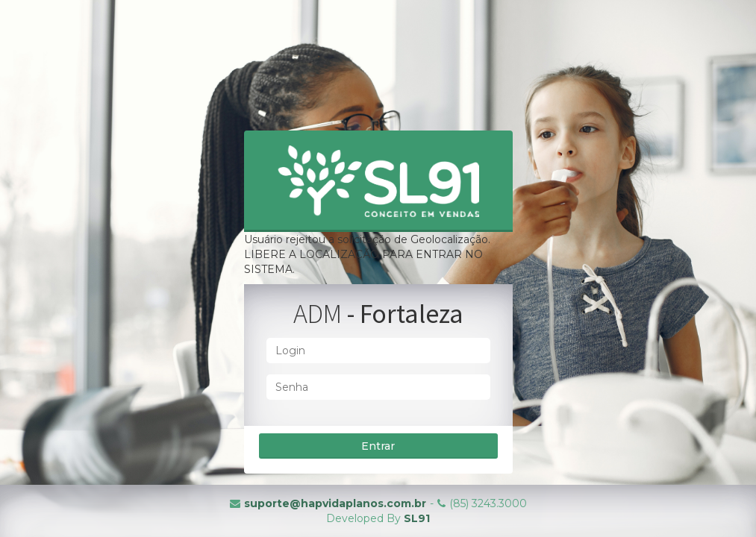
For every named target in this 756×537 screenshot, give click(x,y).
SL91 (417, 518)
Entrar (378, 446)
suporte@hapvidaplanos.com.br (335, 503)
